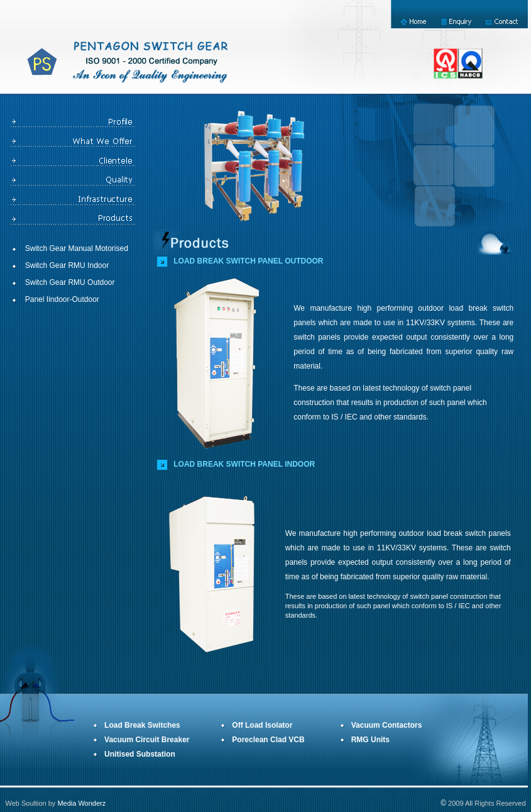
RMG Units (370, 740)
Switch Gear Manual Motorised (77, 248)
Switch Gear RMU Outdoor (70, 282)
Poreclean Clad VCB (268, 740)
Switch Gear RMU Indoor (67, 265)
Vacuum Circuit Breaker (147, 740)
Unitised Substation (140, 754)
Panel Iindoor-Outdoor (62, 299)
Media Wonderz (81, 803)
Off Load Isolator (262, 725)
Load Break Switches (142, 725)
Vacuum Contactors (387, 725)
